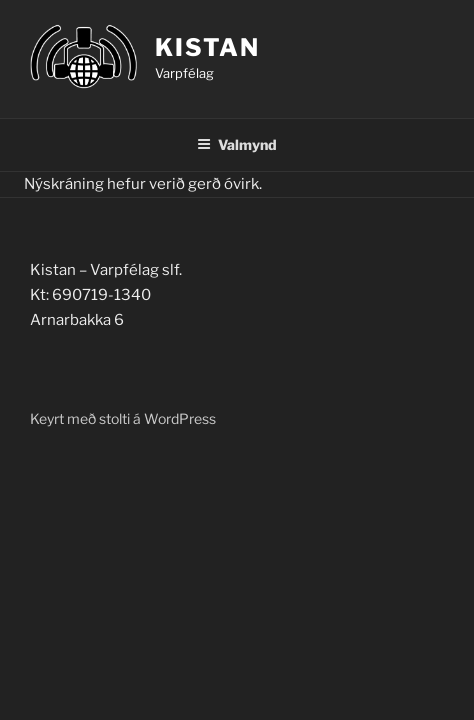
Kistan (207, 47)
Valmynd (237, 144)
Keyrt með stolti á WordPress (123, 418)
